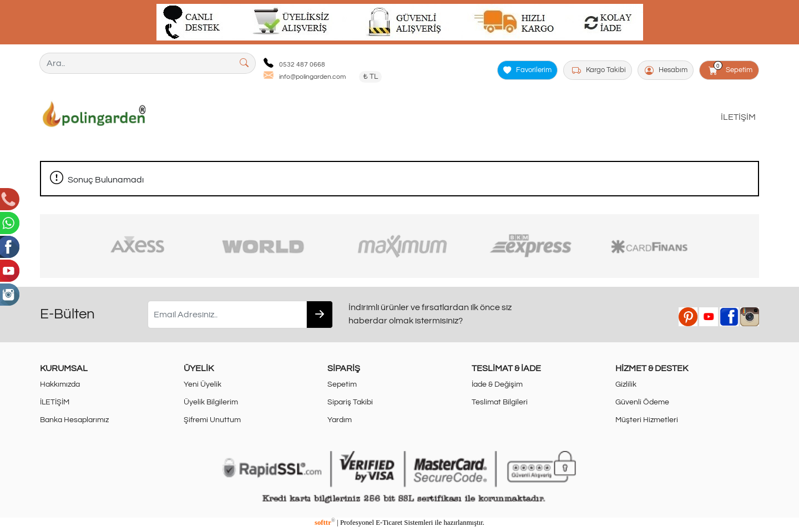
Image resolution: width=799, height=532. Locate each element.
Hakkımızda (60, 384)
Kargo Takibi (599, 70)
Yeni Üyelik (203, 384)
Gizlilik (626, 384)
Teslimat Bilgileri (500, 402)
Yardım (340, 420)
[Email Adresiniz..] (227, 315)
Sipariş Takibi (350, 402)
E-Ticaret (389, 523)
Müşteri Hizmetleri (647, 420)
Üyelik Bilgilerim (211, 402)
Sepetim (731, 68)
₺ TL (370, 77)
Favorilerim (527, 70)
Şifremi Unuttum (212, 420)
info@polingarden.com (312, 77)
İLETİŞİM (738, 117)
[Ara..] (136, 63)
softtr (325, 523)
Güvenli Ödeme (642, 402)
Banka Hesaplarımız (74, 420)
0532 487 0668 (302, 65)
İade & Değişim (497, 384)
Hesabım (666, 70)
